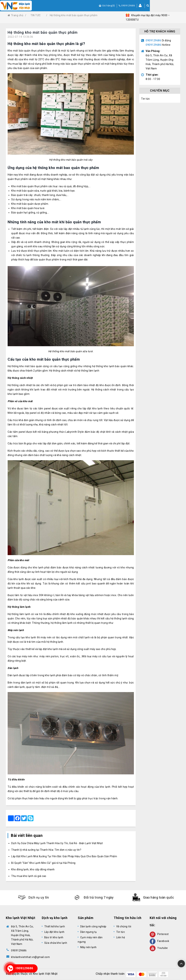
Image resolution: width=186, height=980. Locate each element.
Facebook (159, 941)
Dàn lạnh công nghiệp (93, 926)
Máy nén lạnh (88, 947)
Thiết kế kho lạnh (55, 926)
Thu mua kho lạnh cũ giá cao (29, 876)
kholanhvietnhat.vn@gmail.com (30, 957)
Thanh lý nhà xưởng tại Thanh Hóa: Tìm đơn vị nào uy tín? (46, 850)
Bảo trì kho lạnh (54, 937)
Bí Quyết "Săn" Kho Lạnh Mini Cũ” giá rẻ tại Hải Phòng (43, 863)
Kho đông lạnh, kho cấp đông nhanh (33, 869)
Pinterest (159, 934)
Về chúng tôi (124, 926)
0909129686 (153, 40)
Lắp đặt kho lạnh (54, 932)
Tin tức (145, 99)
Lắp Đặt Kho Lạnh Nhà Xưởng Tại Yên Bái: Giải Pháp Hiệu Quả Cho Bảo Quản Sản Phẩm (64, 856)
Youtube (159, 948)
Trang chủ (15, 15)
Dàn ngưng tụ (89, 932)
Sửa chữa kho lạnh (56, 943)
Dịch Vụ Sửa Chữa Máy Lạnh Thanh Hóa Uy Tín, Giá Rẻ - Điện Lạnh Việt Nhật (57, 843)
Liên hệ (121, 937)
